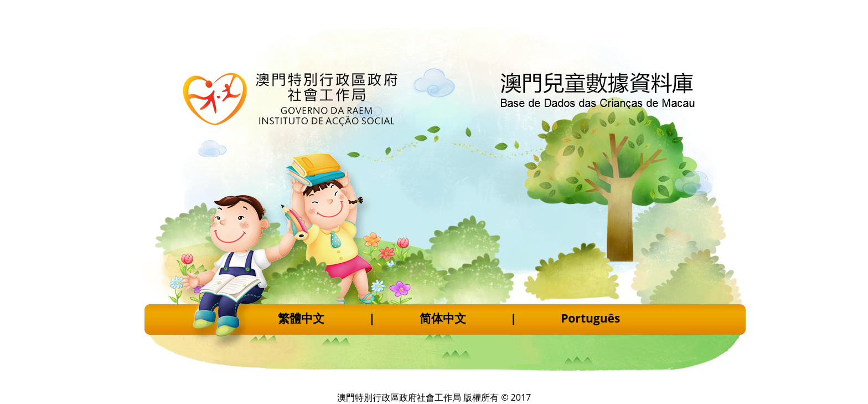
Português (590, 318)
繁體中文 (301, 318)
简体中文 (443, 318)
